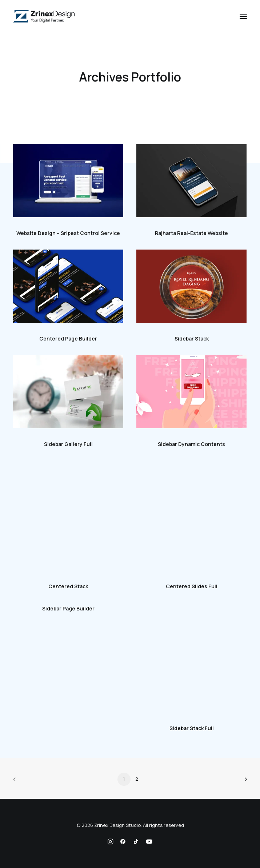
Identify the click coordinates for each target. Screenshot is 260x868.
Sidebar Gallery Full (68, 444)
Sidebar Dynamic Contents (191, 444)
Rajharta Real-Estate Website (191, 233)
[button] (243, 16)
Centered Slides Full (192, 586)
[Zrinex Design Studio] (44, 16)
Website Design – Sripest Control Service (68, 233)
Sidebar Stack (192, 339)
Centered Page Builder (68, 339)
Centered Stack (68, 586)
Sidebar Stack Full (192, 728)
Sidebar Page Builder (68, 608)
